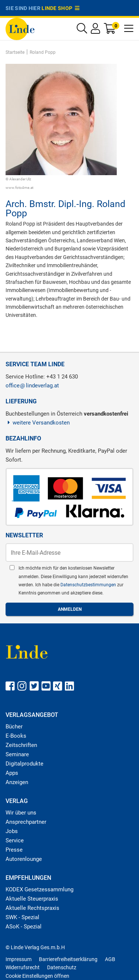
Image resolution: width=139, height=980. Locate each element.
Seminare (17, 754)
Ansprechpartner (26, 822)
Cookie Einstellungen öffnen (37, 976)
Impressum (19, 959)
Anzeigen (17, 782)
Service (15, 840)
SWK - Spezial (22, 917)
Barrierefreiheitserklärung (68, 959)
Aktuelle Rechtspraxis (32, 908)
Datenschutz (62, 967)
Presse (14, 850)
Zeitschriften (21, 745)
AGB (110, 959)
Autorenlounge (24, 859)
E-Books (16, 736)
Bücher (14, 727)
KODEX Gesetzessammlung (39, 889)
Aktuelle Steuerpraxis (32, 899)
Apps (12, 773)
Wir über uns (21, 813)
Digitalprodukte (24, 764)
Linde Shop (60, 8)
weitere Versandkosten (38, 423)
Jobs (12, 831)
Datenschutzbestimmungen (89, 585)
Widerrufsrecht (23, 967)
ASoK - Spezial (24, 927)
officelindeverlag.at (32, 386)
